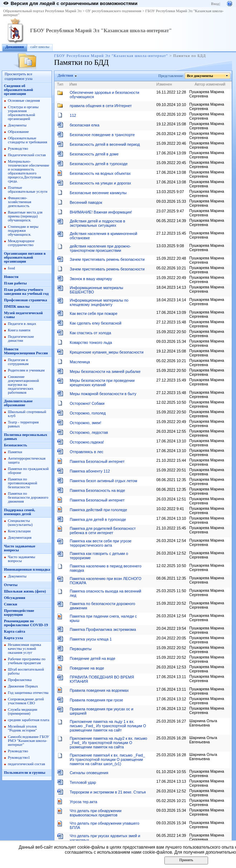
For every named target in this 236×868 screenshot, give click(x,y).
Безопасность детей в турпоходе (99, 164)
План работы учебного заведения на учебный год (26, 292)
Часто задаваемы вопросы (21, 559)
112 (73, 115)
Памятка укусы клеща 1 (91, 639)
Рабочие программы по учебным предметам (27, 661)
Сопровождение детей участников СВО (26, 701)
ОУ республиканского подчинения (114, 11)
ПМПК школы (17, 306)
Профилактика (20, 680)
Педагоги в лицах (22, 324)
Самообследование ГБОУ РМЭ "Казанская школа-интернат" (28, 741)
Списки (11, 604)
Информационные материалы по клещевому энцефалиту (99, 302)
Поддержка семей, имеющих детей (20, 512)
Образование (18, 132)
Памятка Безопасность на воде (97, 490)
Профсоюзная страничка (25, 300)
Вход (215, 4)
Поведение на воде (87, 668)
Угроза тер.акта (84, 802)
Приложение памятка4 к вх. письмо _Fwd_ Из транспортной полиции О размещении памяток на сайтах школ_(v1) (107, 759)
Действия (66, 75)
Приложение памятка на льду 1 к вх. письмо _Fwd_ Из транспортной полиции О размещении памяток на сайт (108, 726)
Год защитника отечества (28, 693)
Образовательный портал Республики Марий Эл (42, 11)
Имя (73, 84)
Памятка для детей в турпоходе (98, 519)
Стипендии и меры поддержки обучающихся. (23, 231)
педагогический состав (27, 764)
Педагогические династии (21, 339)
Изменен (164, 84)
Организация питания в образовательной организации (25, 257)
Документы (17, 125)
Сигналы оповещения (89, 773)
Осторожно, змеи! (86, 423)
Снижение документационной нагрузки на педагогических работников (23, 385)
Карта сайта (15, 631)
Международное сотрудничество (21, 243)
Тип (60, 84)
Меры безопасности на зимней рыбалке (105, 371)
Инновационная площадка (27, 569)
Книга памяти (19, 330)
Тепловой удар (83, 782)
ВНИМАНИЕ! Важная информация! (101, 212)
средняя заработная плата (29, 720)
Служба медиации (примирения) (23, 711)
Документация (20, 538)
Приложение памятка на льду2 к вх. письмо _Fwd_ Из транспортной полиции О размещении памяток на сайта (109, 743)
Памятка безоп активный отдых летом (103, 481)
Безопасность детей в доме (94, 154)
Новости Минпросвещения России (26, 351)
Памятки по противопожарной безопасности (23, 483)
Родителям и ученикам (26, 370)
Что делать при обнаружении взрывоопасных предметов (96, 813)
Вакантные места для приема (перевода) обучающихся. (25, 216)
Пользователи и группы (25, 773)
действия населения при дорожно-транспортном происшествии (100, 248)
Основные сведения (24, 100)
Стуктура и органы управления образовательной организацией (23, 113)
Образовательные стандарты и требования (28, 140)
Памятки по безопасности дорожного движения (28, 497)
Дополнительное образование (18, 403)
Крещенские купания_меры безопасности (107, 352)
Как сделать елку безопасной (96, 323)
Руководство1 (19, 757)
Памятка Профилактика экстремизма (103, 629)
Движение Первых (23, 686)
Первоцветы (81, 649)
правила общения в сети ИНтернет (101, 106)
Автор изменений (210, 84)
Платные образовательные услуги (28, 190)
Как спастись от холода (90, 333)
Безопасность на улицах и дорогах (100, 183)
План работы (15, 283)
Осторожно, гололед (88, 413)
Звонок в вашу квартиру (91, 279)
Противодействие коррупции (19, 613)
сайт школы (40, 47)
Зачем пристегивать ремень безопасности (107, 259)
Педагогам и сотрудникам (18, 362)
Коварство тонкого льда (91, 342)
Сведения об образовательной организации (18, 90)
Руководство (18, 148)
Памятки (15, 452)
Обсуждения (15, 598)
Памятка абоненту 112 (90, 471)
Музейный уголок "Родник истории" (22, 728)
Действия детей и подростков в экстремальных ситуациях (98, 223)
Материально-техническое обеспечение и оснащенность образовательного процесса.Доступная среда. (28, 171)
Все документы (200, 76)
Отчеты (11, 585)
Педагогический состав (27, 155)
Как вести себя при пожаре (94, 313)
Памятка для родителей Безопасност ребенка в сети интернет (103, 531)
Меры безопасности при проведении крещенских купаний (102, 383)
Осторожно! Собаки (87, 403)
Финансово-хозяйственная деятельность (20, 202)
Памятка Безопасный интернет (97, 461)
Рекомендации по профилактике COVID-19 (26, 623)
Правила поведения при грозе (97, 700)
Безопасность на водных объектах (100, 173)
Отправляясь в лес (87, 452)
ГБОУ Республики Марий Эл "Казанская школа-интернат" (101, 30)
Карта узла (13, 638)
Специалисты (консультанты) (20, 523)
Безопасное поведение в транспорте (102, 135)
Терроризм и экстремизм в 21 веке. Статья (108, 792)
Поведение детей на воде (93, 658)
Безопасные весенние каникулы (98, 193)
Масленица (80, 362)
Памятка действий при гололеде (98, 510)
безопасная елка (85, 125)
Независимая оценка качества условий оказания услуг (25, 649)
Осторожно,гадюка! (87, 442)
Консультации (19, 531)
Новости (11, 277)
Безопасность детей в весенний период (105, 144)
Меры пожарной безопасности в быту (103, 394)
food (11, 268)
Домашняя (15, 47)
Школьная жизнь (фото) (25, 591)
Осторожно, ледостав (89, 432)
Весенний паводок (86, 202)
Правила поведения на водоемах (99, 690)
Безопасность (16, 445)
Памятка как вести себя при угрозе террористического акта (101, 543)
